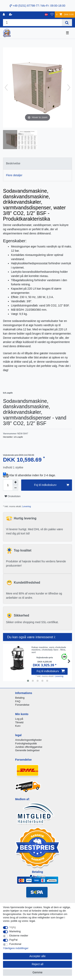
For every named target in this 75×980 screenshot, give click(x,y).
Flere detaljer (14, 175)
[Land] (46, 15)
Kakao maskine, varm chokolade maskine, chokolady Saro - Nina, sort (49, 650)
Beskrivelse (13, 163)
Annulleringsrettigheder (28, 740)
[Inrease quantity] (15, 482)
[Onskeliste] (52, 15)
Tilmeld (19, 722)
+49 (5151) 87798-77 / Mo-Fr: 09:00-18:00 (38, 6)
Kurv (18, 726)
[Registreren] (11, 15)
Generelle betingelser (27, 750)
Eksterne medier (19, 936)
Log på (19, 719)
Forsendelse (22, 705)
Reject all (38, 964)
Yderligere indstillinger (16, 948)
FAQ (18, 701)
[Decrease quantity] (15, 488)
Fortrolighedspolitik (26, 743)
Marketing (15, 931)
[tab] (37, 163)
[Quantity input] (8, 485)
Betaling (20, 698)
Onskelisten (12, 496)
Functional (15, 944)
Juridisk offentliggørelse (29, 747)
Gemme (38, 972)
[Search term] (32, 23)
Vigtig (13, 927)
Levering (26, 506)
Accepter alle (37, 956)
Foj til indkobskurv (51, 485)
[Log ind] (4, 15)
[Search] (67, 23)
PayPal (13, 940)
